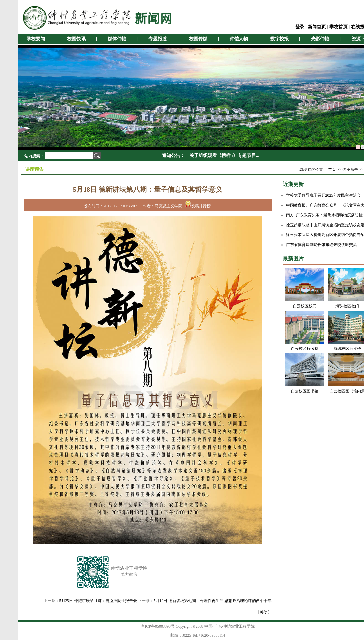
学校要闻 (36, 39)
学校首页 (338, 27)
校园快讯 (76, 39)
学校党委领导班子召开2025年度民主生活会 (323, 195)
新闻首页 (317, 27)
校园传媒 (198, 39)
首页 (332, 170)
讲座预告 (350, 170)
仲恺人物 (239, 39)
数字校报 (279, 39)
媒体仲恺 (117, 39)
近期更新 (293, 184)
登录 (300, 27)
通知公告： (173, 156)
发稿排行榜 (198, 206)
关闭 (264, 612)
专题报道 (158, 39)
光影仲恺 (320, 39)
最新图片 (293, 259)
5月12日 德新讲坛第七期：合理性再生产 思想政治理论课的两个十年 (213, 601)
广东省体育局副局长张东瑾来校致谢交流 (321, 245)
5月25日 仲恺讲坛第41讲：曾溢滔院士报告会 (98, 601)
